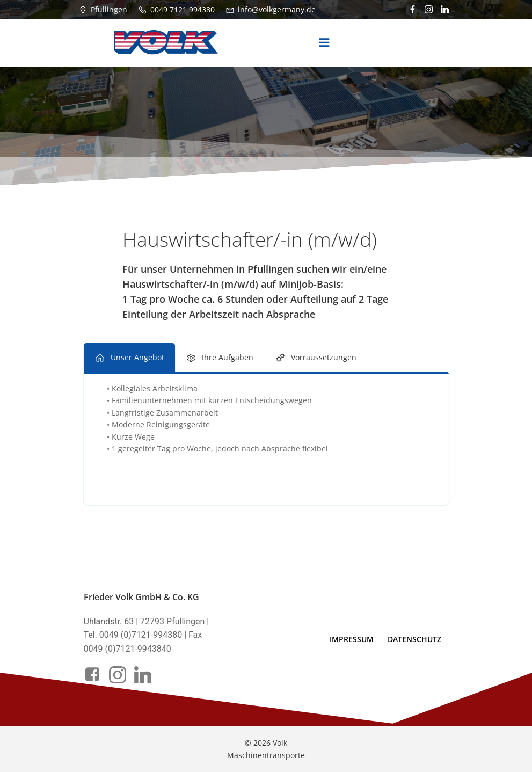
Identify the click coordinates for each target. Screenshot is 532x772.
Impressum (352, 639)
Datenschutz (414, 639)
